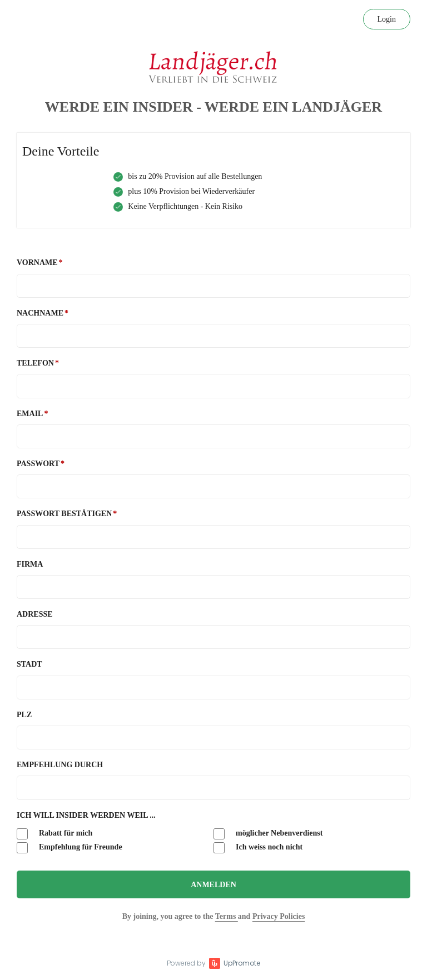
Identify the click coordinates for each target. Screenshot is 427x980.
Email (30, 414)
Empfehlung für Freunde (69, 848)
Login (387, 19)
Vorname (37, 262)
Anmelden (213, 885)
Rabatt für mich (54, 834)
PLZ (24, 715)
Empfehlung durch (60, 765)
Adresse (35, 614)
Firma (30, 564)
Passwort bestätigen (64, 514)
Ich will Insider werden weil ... (86, 815)
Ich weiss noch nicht (258, 848)
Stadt (29, 664)
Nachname (40, 313)
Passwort (38, 464)
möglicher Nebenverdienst (268, 834)
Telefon (35, 363)
